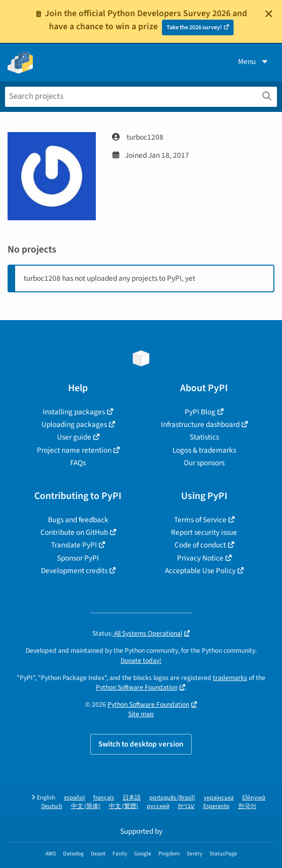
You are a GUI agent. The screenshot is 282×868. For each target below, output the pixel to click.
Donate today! (141, 661)
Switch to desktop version (141, 744)
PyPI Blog (200, 412)
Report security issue (204, 532)
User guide (74, 437)
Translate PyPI (74, 545)
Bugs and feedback (78, 520)
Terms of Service (200, 520)
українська (219, 798)
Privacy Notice (200, 558)
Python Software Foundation (137, 687)
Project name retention (74, 450)
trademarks (230, 678)
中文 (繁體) (124, 806)
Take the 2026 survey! (194, 27)
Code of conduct (200, 545)
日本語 (132, 798)
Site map (141, 714)
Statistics (204, 437)
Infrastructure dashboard (200, 424)
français (104, 798)
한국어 (247, 806)
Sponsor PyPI (78, 558)
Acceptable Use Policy (200, 571)
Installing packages (74, 412)
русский (158, 806)
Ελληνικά (254, 798)
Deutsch (52, 806)
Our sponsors (204, 463)
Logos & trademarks (204, 450)
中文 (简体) (86, 806)
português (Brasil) (172, 798)
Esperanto (216, 806)
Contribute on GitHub (74, 532)
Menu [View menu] (254, 61)
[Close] (269, 14)
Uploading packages (74, 424)
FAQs (78, 463)
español (74, 798)
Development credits (74, 571)
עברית (186, 806)
